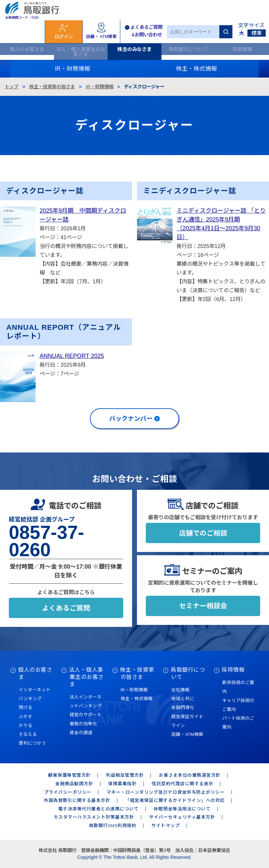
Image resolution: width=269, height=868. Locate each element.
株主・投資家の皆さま (52, 87)
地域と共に (183, 699)
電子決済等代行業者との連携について (99, 809)
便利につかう (32, 743)
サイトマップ (166, 826)
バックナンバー (131, 419)
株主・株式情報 (137, 699)
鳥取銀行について (188, 49)
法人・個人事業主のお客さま (81, 52)
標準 (257, 33)
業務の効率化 (83, 724)
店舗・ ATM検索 (101, 36)
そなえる (28, 734)
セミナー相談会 (203, 606)
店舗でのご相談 (203, 533)
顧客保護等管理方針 (69, 775)
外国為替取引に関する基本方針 (77, 800)
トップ (11, 87)
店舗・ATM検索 (187, 734)
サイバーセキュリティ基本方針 (182, 817)
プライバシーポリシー (68, 792)
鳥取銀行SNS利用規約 (113, 826)
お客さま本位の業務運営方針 (190, 775)
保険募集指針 (122, 784)
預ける (25, 708)
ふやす (25, 717)
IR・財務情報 (99, 87)
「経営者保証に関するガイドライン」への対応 (175, 800)
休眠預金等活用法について (182, 809)
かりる (25, 726)
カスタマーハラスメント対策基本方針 (94, 817)
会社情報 (180, 690)
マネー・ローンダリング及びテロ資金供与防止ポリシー (166, 792)
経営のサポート (86, 715)
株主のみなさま (134, 49)
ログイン (64, 37)
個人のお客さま (27, 49)
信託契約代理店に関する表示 (183, 784)
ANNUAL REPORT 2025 (72, 356)
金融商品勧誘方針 (74, 784)
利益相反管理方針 (125, 775)
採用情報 (242, 49)
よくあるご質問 (66, 608)
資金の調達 (81, 733)
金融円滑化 (183, 708)
